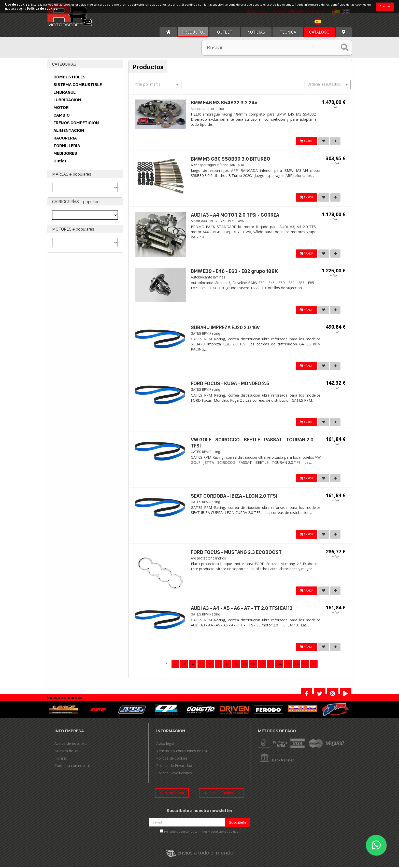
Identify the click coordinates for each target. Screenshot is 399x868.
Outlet (60, 161)
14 (279, 665)
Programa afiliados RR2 (222, 794)
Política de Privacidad (174, 766)
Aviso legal (165, 744)
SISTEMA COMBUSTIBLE (78, 85)
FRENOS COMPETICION (76, 123)
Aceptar (385, 6)
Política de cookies (172, 759)
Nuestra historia (68, 752)
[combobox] (326, 23)
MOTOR (61, 108)
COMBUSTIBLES (69, 77)
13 (270, 665)
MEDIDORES (65, 153)
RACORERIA (65, 138)
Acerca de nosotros (71, 744)
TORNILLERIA (67, 146)
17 (305, 665)
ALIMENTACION (69, 131)
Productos (194, 32)
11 (253, 665)
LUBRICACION (67, 100)
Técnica (288, 32)
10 (245, 665)
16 (296, 665)
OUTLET (225, 32)
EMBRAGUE (65, 92)
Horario (61, 759)
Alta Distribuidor (172, 794)
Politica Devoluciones (174, 774)
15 (288, 665)
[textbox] (326, 22)
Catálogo (319, 32)
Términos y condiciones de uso (182, 752)
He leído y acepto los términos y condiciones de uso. (202, 832)
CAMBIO (62, 115)
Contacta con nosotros (74, 766)
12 (262, 665)
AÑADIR (304, 141)
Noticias (256, 32)
